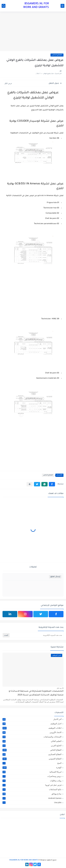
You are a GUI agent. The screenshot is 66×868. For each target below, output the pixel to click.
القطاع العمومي (32, 759)
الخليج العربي (32, 746)
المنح (32, 763)
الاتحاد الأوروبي (32, 732)
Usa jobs (32, 802)
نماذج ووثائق (32, 794)
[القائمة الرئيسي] (62, 6)
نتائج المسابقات (32, 789)
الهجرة (32, 767)
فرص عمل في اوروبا (32, 785)
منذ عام (59, 688)
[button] (52, 484)
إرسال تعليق (55, 577)
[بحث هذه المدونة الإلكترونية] (37, 635)
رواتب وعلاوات (32, 781)
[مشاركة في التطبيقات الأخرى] (30, 484)
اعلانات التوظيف (32, 728)
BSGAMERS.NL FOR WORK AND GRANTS (36, 6)
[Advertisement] (33, 32)
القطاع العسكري (32, 754)
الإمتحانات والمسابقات (32, 737)
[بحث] (4, 6)
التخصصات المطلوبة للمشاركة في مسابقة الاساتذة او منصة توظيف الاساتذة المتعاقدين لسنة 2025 (36, 693)
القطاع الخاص (57, 55)
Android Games (32, 798)
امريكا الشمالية (32, 772)
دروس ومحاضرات (32, 776)
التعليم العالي (32, 741)
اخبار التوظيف (32, 724)
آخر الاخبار (32, 719)
